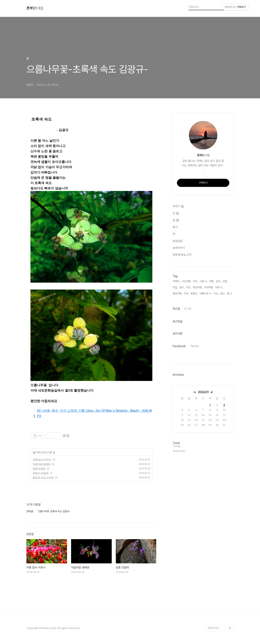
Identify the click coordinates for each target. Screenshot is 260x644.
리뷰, (186, 293)
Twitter (194, 346)
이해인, (176, 281)
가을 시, (203, 281)
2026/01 (203, 392)
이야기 (178, 206)
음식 (175, 227)
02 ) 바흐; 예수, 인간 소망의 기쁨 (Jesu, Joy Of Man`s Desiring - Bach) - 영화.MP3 (94, 413)
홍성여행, (177, 293)
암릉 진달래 (39, 468)
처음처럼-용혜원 (42, 464)
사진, (189, 287)
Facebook (179, 346)
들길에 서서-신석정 (43, 477)
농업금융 (178, 241)
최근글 (176, 309)
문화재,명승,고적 (182, 255)
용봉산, (194, 293)
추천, (195, 281)
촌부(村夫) (35, 8)
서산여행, (186, 281)
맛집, (175, 287)
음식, (182, 287)
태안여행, (198, 287)
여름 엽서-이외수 (42, 460)
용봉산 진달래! (41, 473)
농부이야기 (179, 248)
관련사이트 (213, 628)
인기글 (188, 309)
